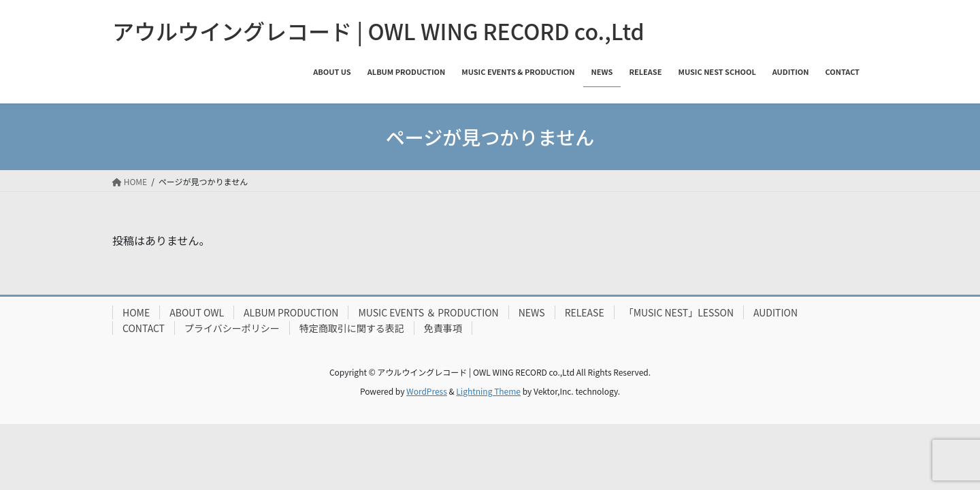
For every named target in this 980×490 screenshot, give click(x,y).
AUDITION (775, 312)
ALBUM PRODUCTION (291, 312)
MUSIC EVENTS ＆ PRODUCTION (428, 312)
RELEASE (585, 312)
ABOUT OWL (197, 312)
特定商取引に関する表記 (352, 328)
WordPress (427, 391)
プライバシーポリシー (232, 328)
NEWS (532, 312)
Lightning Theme (488, 391)
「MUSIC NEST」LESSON (679, 312)
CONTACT (144, 328)
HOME (136, 312)
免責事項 (443, 328)
